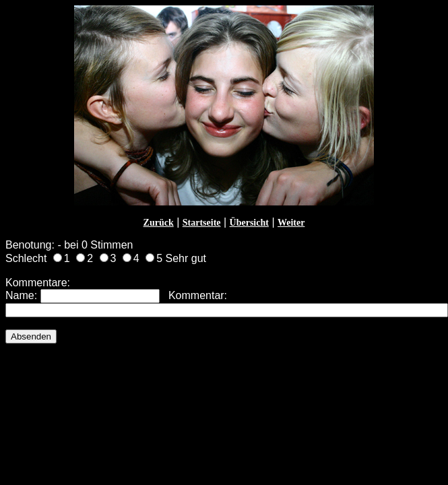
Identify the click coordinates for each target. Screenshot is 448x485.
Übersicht (249, 223)
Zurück (159, 223)
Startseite (202, 223)
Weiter (291, 223)
